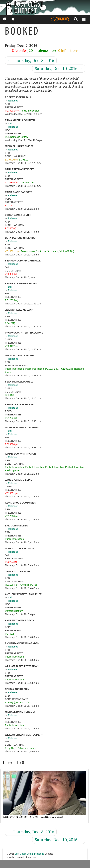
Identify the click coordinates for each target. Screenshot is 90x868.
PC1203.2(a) (12, 300)
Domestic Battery (19, 137)
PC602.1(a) (28, 183)
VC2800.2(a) (12, 274)
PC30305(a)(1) (13, 183)
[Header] (45, 8)
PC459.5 (9, 634)
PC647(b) (10, 702)
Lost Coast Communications (29, 854)
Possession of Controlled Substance (40, 251)
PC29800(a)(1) (13, 444)
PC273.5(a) (11, 562)
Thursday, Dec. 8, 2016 (31, 60)
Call (10, 124)
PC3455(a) (11, 228)
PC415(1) (10, 323)
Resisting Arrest (13, 470)
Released (13, 101)
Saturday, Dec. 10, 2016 (59, 68)
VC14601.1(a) (12, 251)
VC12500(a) (11, 516)
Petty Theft (11, 748)
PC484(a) (24, 585)
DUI (7, 137)
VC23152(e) (11, 346)
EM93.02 (24, 160)
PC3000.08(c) (12, 111)
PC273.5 (9, 205)
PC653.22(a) (23, 702)
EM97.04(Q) (11, 160)
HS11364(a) (11, 585)
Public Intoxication (30, 111)
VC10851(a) (11, 493)
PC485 (34, 585)
